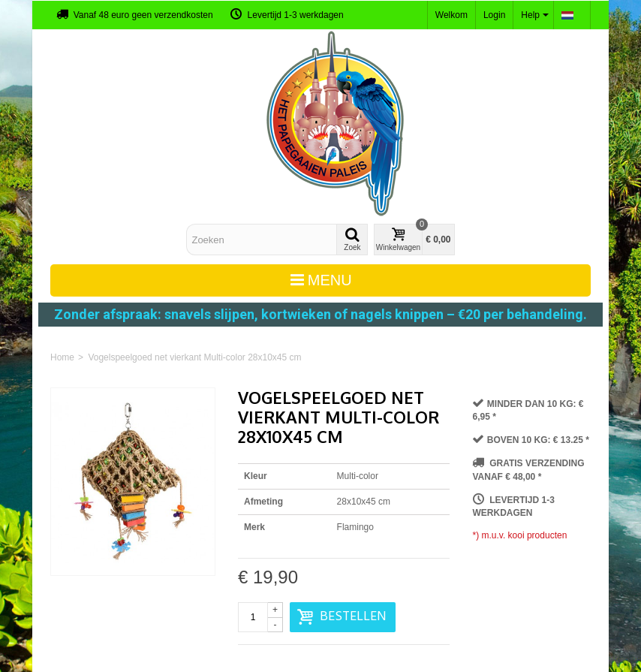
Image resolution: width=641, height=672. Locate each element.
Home (62, 357)
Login (494, 15)
